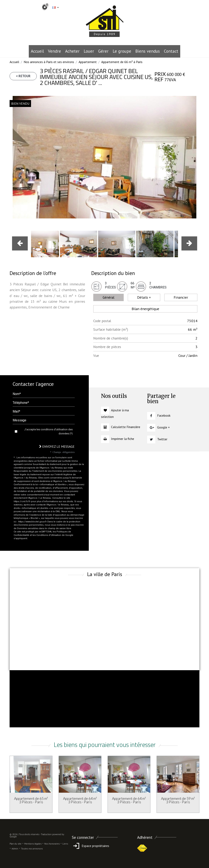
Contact (171, 51)
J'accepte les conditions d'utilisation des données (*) (48, 431)
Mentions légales (33, 844)
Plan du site (16, 844)
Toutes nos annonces (32, 849)
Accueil (37, 51)
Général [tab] (108, 297)
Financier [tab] (181, 297)
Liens (65, 844)
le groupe (122, 51)
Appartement (88, 62)
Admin (15, 849)
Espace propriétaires (91, 846)
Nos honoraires (52, 844)
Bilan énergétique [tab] (145, 309)
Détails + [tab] (144, 297)
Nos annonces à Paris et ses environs (49, 62)
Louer (89, 51)
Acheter (72, 51)
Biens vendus (148, 51)
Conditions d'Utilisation (49, 535)
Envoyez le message (57, 446)
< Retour (23, 76)
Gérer (103, 51)
